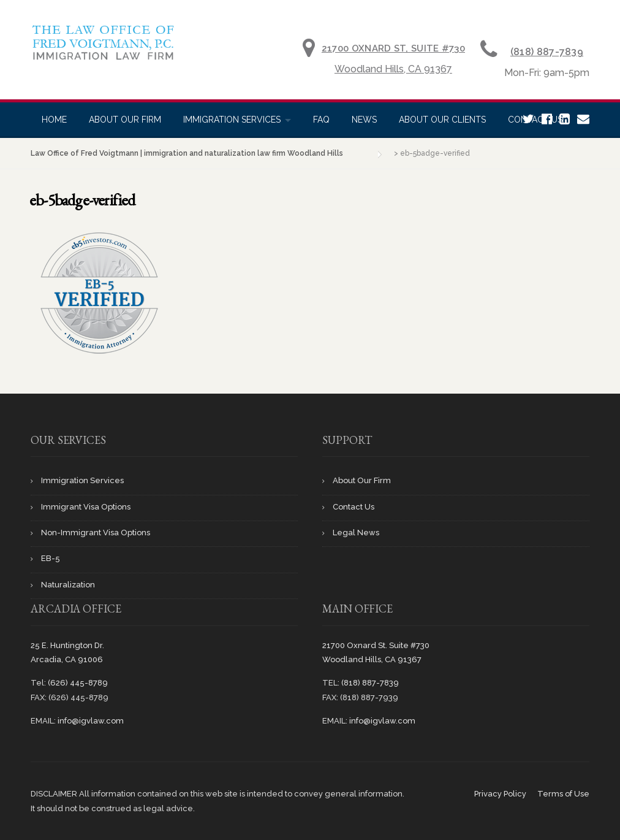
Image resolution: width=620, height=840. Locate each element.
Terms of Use (563, 794)
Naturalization (68, 585)
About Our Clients (442, 120)
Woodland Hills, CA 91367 (393, 69)
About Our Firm (125, 120)
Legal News (356, 533)
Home (54, 120)
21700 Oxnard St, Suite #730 (393, 48)
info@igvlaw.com (91, 721)
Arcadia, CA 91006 (67, 659)
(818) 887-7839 (547, 52)
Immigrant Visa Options (86, 507)
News (364, 120)
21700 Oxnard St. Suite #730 (376, 645)
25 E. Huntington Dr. (67, 645)
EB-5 (51, 558)
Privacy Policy (500, 794)
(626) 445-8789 (78, 683)
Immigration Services (232, 120)
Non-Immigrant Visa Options (96, 533)
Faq (321, 120)
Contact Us (353, 507)
